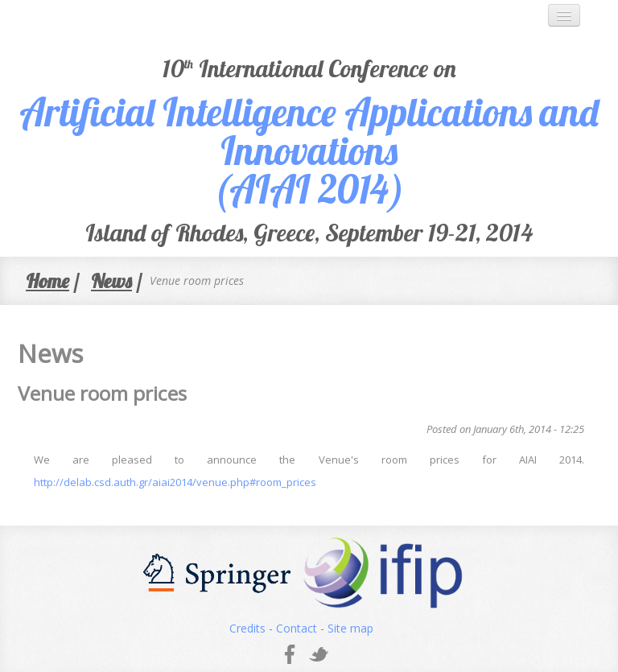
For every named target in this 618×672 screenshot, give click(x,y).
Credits (247, 628)
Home (47, 281)
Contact (297, 628)
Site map (350, 628)
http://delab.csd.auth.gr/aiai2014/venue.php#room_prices (175, 482)
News (111, 281)
